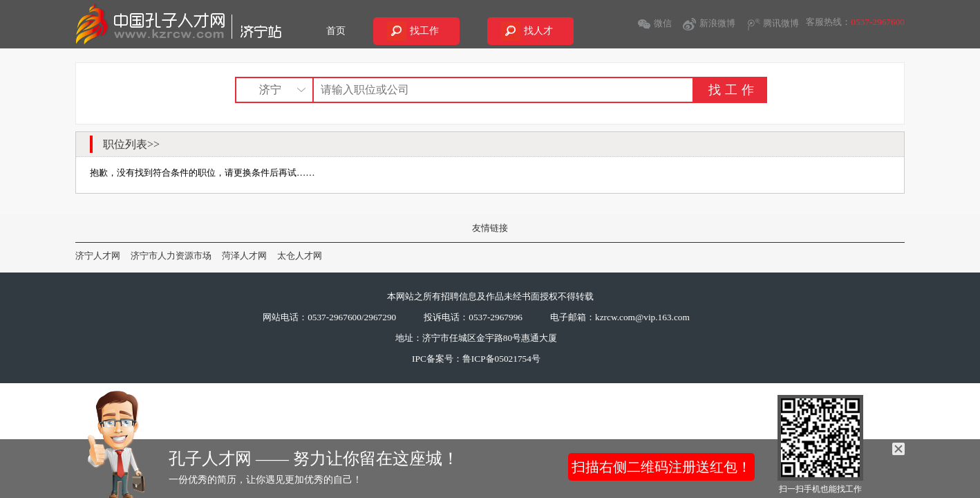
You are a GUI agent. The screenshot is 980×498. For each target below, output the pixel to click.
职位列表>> (131, 144)
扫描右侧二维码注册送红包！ (661, 467)
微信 (663, 23)
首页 (336, 31)
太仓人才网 (300, 256)
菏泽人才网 (244, 256)
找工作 (424, 31)
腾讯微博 (781, 23)
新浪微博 (717, 23)
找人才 (538, 31)
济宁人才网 (98, 256)
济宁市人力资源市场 (171, 256)
